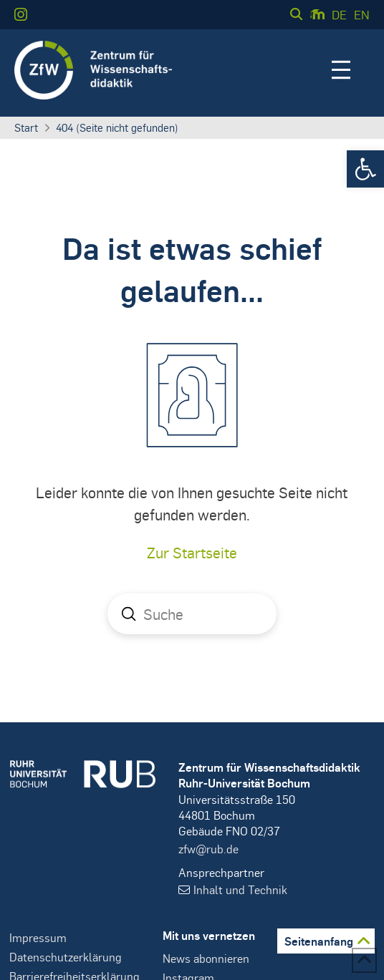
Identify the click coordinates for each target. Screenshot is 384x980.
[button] (365, 169)
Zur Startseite (192, 552)
